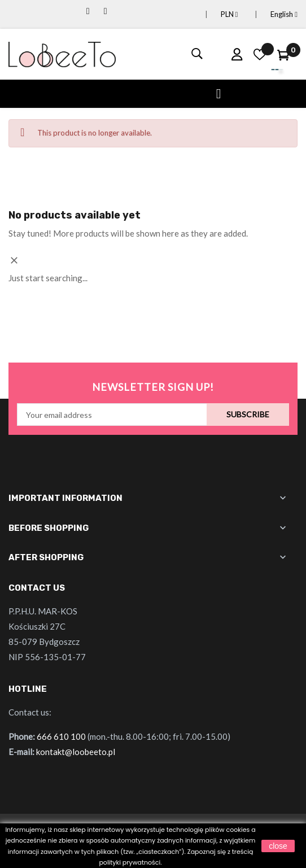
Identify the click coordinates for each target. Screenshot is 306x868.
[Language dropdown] (270, 14)
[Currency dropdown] (216, 14)
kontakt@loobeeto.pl (76, 752)
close (278, 846)
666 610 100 (61, 736)
